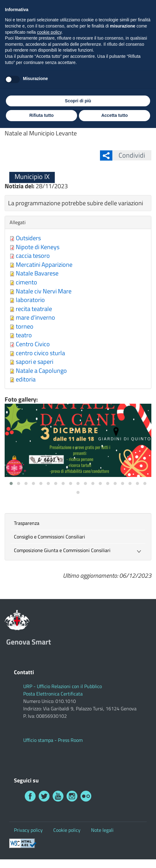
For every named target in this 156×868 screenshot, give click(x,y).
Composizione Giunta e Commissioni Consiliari (62, 550)
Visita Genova (80, 7)
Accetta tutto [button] (115, 855)
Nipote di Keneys (38, 247)
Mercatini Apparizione (44, 264)
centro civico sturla (40, 353)
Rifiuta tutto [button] (42, 855)
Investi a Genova (122, 7)
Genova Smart (63, 32)
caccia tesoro (33, 255)
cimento (26, 282)
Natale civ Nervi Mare (44, 291)
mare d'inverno (35, 317)
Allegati (19, 222)
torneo (25, 326)
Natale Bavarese (37, 273)
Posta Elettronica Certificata (53, 694)
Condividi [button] (129, 155)
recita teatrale (34, 309)
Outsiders (28, 238)
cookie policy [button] (49, 772)
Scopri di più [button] (78, 841)
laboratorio (30, 300)
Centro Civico (33, 344)
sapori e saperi (35, 362)
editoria (26, 379)
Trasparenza (27, 523)
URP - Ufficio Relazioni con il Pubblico (63, 686)
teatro (24, 335)
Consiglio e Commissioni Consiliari (50, 537)
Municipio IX (34, 97)
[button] (11, 483)
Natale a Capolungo (41, 370)
